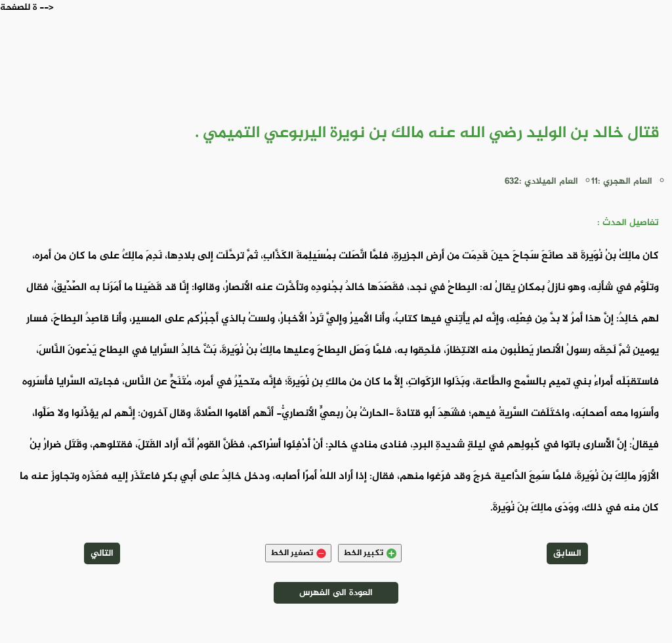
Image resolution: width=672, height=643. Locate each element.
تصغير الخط (298, 553)
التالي (102, 553)
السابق (567, 553)
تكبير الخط (370, 553)
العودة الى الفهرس (336, 593)
